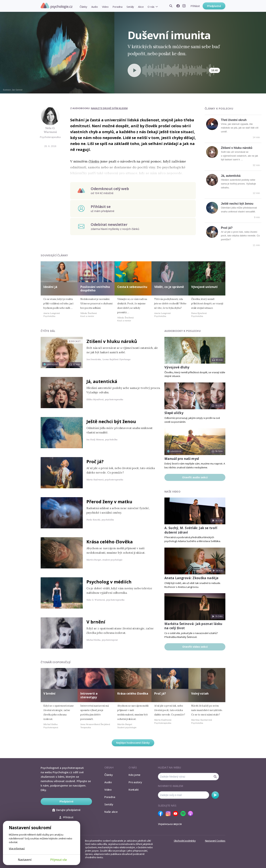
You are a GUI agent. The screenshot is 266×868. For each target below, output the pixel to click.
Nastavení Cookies (215, 841)
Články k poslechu (219, 108)
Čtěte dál (48, 331)
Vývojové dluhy (177, 367)
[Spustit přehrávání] (134, 70)
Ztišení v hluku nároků (237, 148)
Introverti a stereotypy (89, 695)
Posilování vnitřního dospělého (95, 289)
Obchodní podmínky (185, 841)
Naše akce (111, 812)
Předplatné (214, 6)
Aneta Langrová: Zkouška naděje (191, 578)
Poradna (117, 7)
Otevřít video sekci (195, 647)
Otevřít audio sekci (195, 477)
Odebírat (215, 795)
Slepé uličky (174, 413)
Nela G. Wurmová (50, 130)
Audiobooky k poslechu (183, 331)
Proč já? (227, 228)
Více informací (17, 848)
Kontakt (134, 790)
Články (83, 7)
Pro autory (135, 782)
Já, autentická (231, 176)
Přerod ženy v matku (109, 502)
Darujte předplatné (66, 810)
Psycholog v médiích (109, 582)
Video (105, 7)
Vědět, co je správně (169, 287)
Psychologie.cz (57, 6)
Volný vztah (200, 693)
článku (94, 161)
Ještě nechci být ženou (237, 204)
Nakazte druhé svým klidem (109, 108)
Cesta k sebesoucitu (132, 287)
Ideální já (50, 287)
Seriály (130, 7)
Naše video (172, 492)
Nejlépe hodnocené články (133, 743)
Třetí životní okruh (234, 120)
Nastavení (25, 860)
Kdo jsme (134, 775)
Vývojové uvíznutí (204, 287)
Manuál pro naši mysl (182, 459)
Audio (95, 7)
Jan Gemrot (17, 90)
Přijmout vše (59, 860)
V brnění (96, 622)
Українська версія (170, 824)
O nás (151, 7)
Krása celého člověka (110, 542)
